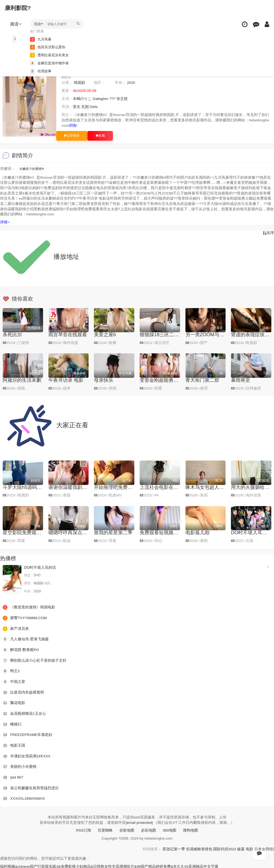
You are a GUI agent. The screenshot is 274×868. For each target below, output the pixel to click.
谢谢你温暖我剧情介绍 (73, 487)
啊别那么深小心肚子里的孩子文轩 (35, 660)
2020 (131, 83)
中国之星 (14, 681)
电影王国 (14, 745)
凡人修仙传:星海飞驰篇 (26, 639)
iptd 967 (13, 777)
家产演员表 (16, 628)
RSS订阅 (83, 829)
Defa (94, 107)
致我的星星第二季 (113, 532)
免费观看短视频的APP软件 (169, 532)
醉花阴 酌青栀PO (21, 649)
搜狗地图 (191, 829)
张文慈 (123, 99)
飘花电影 (14, 702)
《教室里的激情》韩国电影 (29, 607)
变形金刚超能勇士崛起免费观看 (173, 380)
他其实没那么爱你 (49, 47)
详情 (73, 126)
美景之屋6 (105, 334)
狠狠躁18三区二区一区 (164, 334)
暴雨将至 (241, 380)
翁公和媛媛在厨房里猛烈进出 (31, 787)
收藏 (100, 136)
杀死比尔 (12, 334)
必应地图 (149, 829)
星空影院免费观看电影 (27, 532)
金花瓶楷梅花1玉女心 (24, 713)
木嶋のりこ (82, 99)
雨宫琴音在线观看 (68, 334)
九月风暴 (42, 39)
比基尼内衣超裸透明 (23, 692)
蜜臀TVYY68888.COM (25, 618)
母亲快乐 (104, 380)
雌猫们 (12, 724)
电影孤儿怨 (197, 532)
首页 (15, 39)
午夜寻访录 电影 (66, 380)
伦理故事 (42, 71)
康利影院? (18, 8)
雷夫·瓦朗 (81, 107)
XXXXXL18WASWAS (24, 798)
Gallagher (101, 99)
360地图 (170, 829)
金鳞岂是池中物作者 (51, 63)
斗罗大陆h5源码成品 (25, 487)
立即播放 (72, 136)
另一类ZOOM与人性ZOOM (214, 334)
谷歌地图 (127, 829)
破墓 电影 (264, 848)
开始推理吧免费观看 (116, 487)
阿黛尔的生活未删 (22, 380)
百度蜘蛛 (105, 829)
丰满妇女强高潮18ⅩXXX (27, 755)
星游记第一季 (192, 848)
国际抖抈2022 (244, 848)
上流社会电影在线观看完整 (169, 487)
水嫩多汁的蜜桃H (32, 169)
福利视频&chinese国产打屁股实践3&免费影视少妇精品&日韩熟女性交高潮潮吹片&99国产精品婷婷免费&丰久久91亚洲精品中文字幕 (110, 865)
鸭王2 (11, 671)
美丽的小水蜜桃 (20, 766)
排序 (268, 233)
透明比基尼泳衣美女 (51, 55)
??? (113, 99)
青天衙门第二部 (202, 380)
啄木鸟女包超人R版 (206, 487)
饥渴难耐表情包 (218, 848)
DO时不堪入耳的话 (251, 532)
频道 (16, 24)
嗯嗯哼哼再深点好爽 (70, 532)
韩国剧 (79, 83)
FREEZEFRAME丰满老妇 (28, 734)
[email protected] (139, 821)
